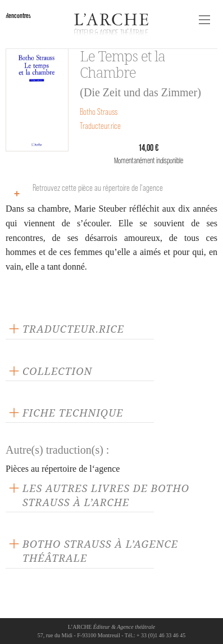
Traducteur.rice (100, 126)
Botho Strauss (99, 112)
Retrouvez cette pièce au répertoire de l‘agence (86, 192)
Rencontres (18, 15)
